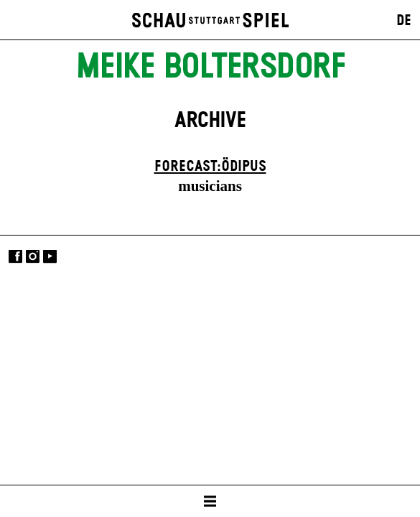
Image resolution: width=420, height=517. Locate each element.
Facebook (15, 257)
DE (404, 21)
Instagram (33, 257)
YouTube (50, 257)
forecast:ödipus (210, 167)
